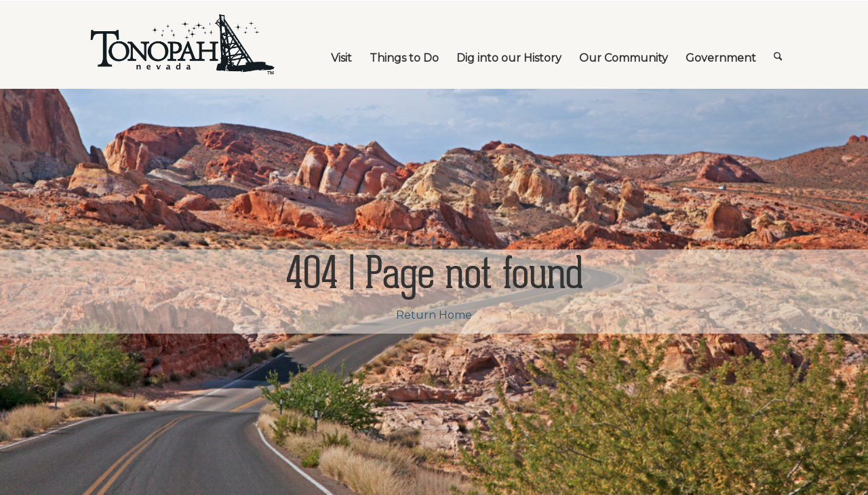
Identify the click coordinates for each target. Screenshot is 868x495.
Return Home (434, 315)
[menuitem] (341, 45)
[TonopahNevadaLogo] (182, 45)
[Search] (778, 45)
